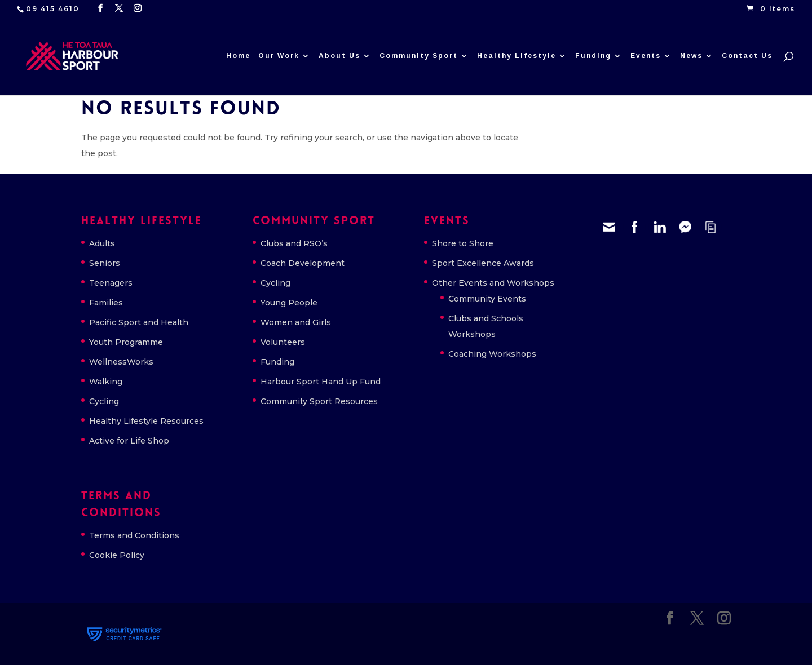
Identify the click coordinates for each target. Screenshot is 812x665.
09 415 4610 (53, 9)
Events (646, 56)
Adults (102, 243)
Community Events (487, 299)
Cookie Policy (117, 555)
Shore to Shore (463, 243)
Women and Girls (296, 322)
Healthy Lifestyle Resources (146, 421)
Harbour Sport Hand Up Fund (321, 382)
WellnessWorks (121, 362)
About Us (339, 56)
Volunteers (283, 342)
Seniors (105, 263)
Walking (106, 382)
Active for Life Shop (129, 441)
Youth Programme (126, 342)
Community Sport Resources (319, 401)
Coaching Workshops (492, 354)
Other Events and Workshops (493, 283)
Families (106, 303)
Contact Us (747, 56)
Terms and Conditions (134, 535)
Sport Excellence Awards (483, 263)
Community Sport (419, 56)
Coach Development (303, 263)
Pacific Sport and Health (139, 322)
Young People (289, 303)
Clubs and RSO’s (294, 243)
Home (238, 56)
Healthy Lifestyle (517, 56)
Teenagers (111, 283)
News (691, 56)
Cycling (104, 401)
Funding (593, 56)
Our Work (279, 56)
